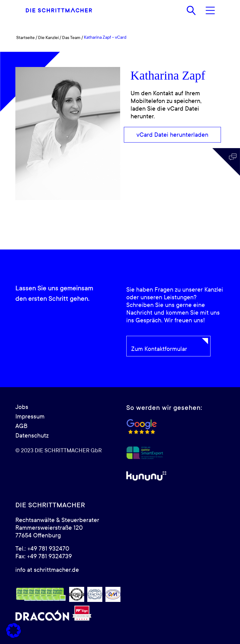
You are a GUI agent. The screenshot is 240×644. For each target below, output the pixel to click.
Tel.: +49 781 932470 (42, 549)
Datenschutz (32, 436)
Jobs (22, 407)
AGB (21, 426)
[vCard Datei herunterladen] (172, 135)
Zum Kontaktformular (159, 349)
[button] (14, 630)
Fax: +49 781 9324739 (44, 556)
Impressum (30, 417)
